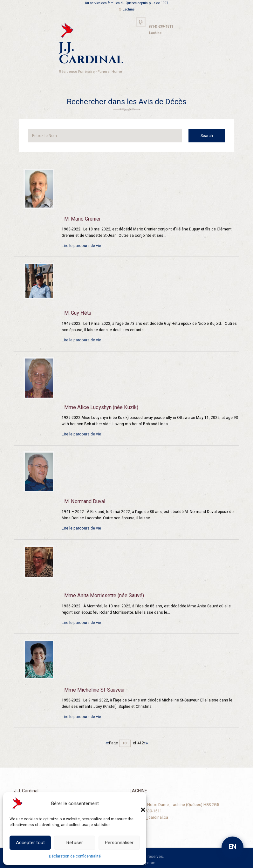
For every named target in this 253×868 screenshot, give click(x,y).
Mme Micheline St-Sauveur (93, 674)
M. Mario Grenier (82, 203)
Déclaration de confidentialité (75, 856)
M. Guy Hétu (77, 297)
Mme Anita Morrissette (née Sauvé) (103, 580)
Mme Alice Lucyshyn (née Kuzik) (99, 391)
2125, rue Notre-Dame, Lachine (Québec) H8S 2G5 (173, 788)
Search (210, 120)
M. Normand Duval (84, 486)
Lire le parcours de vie (81, 230)
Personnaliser (119, 843)
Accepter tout (30, 843)
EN (232, 847)
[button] (137, 803)
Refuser (75, 843)
